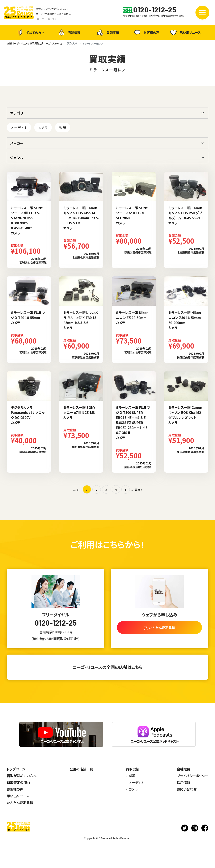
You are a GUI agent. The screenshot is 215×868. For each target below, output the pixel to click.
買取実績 (107, 33)
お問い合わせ (187, 789)
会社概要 (184, 769)
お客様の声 (146, 33)
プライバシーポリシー (193, 776)
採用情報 (184, 782)
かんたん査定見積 (20, 803)
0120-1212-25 (55, 623)
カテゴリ (17, 113)
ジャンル (17, 158)
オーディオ (19, 127)
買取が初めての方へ (22, 776)
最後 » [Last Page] (138, 490)
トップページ (16, 769)
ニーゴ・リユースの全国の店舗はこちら (107, 667)
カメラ (43, 127)
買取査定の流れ (18, 782)
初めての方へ (30, 33)
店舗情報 (69, 33)
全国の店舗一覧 (81, 769)
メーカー (17, 143)
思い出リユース (185, 32)
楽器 (63, 127)
